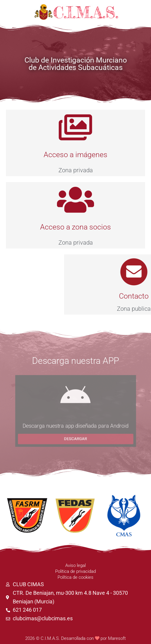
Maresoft (117, 638)
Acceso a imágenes (75, 155)
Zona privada (76, 170)
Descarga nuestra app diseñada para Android (75, 428)
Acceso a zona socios (75, 227)
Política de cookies (75, 577)
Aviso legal (75, 565)
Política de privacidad (75, 571)
